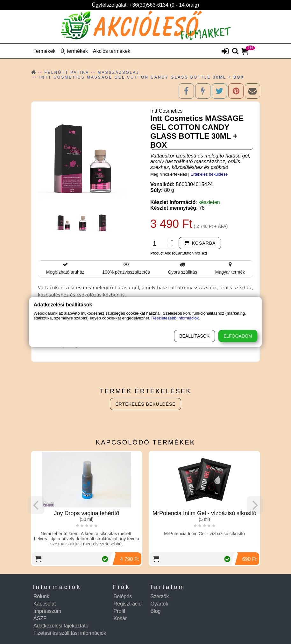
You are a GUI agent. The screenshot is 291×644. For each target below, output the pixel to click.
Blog (155, 611)
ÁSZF (40, 618)
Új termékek (74, 51)
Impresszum (47, 611)
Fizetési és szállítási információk (70, 633)
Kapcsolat (45, 604)
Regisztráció (128, 604)
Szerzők (160, 596)
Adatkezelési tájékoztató (61, 626)
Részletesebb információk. (175, 318)
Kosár (120, 618)
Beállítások (194, 336)
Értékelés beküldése (209, 174)
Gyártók (159, 604)
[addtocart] (200, 243)
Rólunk (41, 596)
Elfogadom (238, 336)
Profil (119, 611)
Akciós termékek (112, 51)
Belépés (123, 596)
